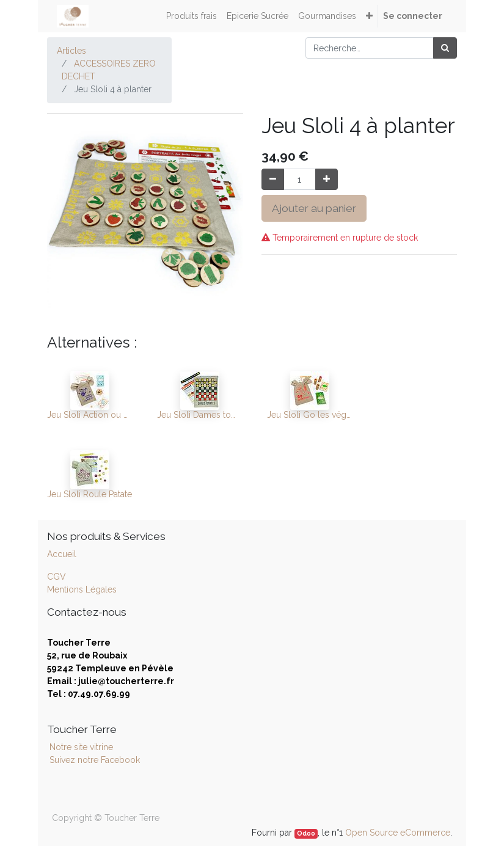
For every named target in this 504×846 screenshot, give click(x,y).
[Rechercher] (445, 48)
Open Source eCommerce (398, 833)
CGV (57, 577)
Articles (71, 51)
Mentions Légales (82, 589)
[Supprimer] (273, 179)
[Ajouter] (327, 179)
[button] (369, 16)
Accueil (62, 554)
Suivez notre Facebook (95, 760)
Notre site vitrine (80, 747)
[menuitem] (192, 16)
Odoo (306, 833)
